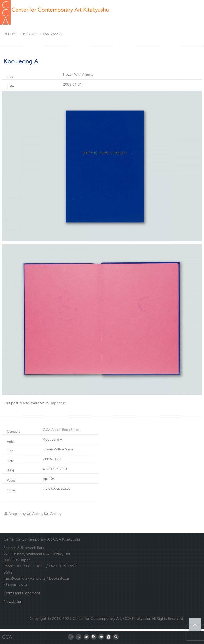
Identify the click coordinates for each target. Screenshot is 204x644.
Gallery (35, 514)
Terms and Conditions (22, 593)
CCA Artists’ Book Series (61, 430)
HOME (11, 34)
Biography (15, 514)
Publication (31, 34)
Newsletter (13, 602)
